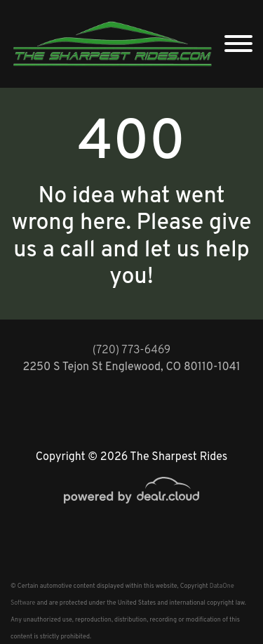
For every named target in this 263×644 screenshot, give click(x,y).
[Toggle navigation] (238, 44)
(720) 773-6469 (132, 350)
